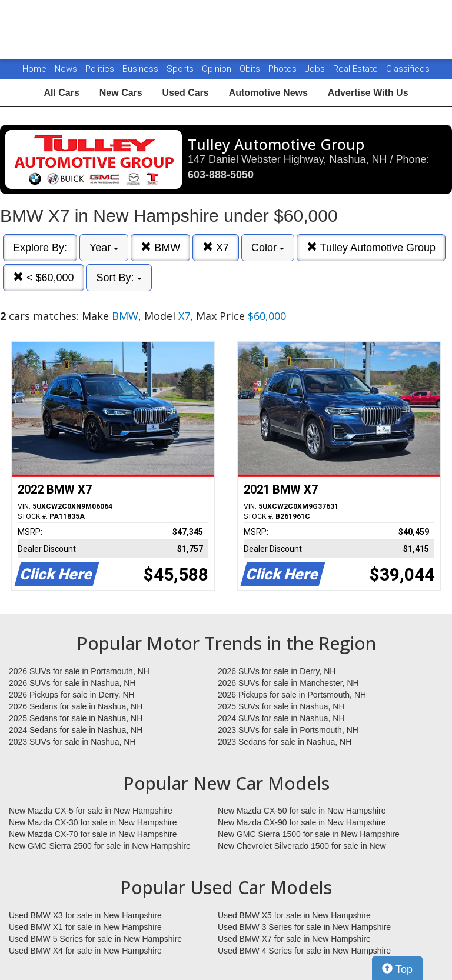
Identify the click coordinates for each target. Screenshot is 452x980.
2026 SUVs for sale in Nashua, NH (72, 683)
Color (268, 248)
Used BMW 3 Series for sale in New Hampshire (304, 927)
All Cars (61, 93)
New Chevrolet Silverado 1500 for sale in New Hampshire (302, 846)
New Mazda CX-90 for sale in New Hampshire (302, 822)
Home (34, 69)
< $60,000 (44, 277)
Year (104, 248)
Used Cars (186, 93)
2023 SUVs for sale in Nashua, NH (72, 742)
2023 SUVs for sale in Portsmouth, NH (288, 730)
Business (142, 69)
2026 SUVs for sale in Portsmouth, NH (79, 671)
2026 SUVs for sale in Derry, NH (277, 671)
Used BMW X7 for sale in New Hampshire (294, 939)
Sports (181, 69)
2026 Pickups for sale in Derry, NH (72, 695)
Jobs (316, 69)
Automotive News (268, 93)
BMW (160, 247)
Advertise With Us (368, 93)
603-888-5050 (221, 175)
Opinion (218, 69)
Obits (251, 69)
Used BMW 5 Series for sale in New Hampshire (95, 939)
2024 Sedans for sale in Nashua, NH (76, 730)
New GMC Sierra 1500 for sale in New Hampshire (309, 834)
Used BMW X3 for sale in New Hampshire (85, 915)
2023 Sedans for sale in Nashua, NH (285, 742)
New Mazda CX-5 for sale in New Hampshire (91, 811)
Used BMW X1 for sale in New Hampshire (85, 927)
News (66, 69)
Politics (100, 69)
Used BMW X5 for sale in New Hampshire (294, 915)
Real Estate (357, 69)
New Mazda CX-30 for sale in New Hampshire (93, 822)
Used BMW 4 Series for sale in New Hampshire (304, 951)
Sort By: (119, 278)
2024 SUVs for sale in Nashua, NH (281, 718)
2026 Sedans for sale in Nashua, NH (76, 706)
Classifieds (408, 69)
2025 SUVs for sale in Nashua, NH (281, 706)
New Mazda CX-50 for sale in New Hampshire (302, 811)
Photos (284, 69)
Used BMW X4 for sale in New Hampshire (85, 951)
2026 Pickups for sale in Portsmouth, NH (292, 695)
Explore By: (40, 248)
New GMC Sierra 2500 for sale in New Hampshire (100, 846)
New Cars (121, 93)
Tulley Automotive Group (371, 247)
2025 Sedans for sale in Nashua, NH (76, 718)
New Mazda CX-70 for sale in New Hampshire (93, 834)
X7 (216, 247)
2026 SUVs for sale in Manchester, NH (288, 683)
